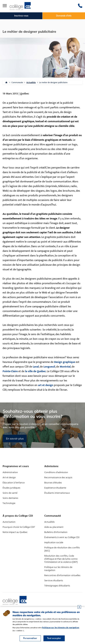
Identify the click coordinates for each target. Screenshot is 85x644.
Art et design (9, 478)
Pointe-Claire (10, 371)
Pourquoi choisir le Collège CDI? (19, 527)
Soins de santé (10, 493)
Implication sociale (54, 543)
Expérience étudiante (55, 488)
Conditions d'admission (56, 472)
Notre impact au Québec (15, 532)
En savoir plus (15, 438)
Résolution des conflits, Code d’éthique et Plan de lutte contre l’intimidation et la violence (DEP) (61, 559)
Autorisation (9, 522)
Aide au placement (54, 527)
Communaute (17, 82)
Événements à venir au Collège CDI (62, 537)
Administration (10, 472)
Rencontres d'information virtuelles (62, 575)
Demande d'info (64, 16)
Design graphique (65, 362)
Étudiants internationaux (57, 493)
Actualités (31, 82)
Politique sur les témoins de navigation (58, 569)
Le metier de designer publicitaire (53, 82)
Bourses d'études (53, 483)
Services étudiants (54, 581)
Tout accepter (54, 638)
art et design (46, 385)
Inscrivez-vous (21, 16)
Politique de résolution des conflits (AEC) (62, 549)
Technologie (9, 503)
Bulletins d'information (56, 532)
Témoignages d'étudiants (57, 586)
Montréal (65, 367)
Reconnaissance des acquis (58, 478)
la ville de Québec (35, 371)
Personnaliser (30, 638)
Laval (36, 367)
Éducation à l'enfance (14, 483)
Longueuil (49, 367)
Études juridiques (11, 488)
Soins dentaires (10, 498)
